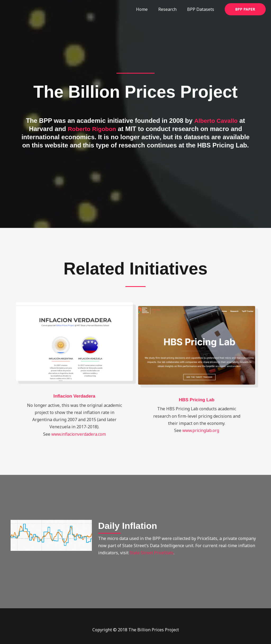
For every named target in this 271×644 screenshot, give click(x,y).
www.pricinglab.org (201, 430)
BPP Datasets (202, 9)
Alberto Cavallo (216, 121)
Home (147, 9)
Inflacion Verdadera (74, 396)
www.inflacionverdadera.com (78, 434)
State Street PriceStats (152, 553)
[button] (245, 9)
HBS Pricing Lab (197, 400)
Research (171, 9)
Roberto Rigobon (92, 129)
